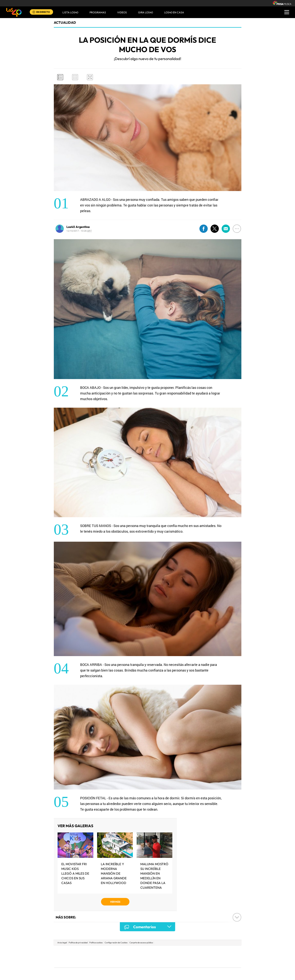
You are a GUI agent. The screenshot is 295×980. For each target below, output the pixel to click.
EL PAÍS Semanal (184, 957)
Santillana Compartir (160, 951)
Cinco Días (156, 957)
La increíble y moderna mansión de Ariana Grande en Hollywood (114, 873)
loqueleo (188, 962)
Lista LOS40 (70, 12)
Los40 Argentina (78, 227)
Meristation (206, 962)
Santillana (140, 951)
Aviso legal (62, 943)
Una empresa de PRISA (71, 954)
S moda (171, 962)
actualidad (65, 22)
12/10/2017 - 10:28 (79, 231)
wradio (141, 957)
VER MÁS (115, 902)
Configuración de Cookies (116, 943)
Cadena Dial (170, 957)
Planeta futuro (198, 957)
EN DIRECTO (43, 12)
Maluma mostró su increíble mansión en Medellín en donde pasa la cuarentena (154, 876)
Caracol (214, 951)
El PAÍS (105, 951)
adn (201, 951)
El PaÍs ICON (155, 962)
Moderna (121, 962)
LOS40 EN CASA (174, 12)
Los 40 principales (123, 951)
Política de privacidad (78, 943)
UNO (130, 957)
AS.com (188, 951)
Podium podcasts (139, 962)
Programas (98, 12)
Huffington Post (109, 957)
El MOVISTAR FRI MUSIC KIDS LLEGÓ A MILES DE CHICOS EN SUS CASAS (75, 873)
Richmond (102, 962)
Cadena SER (176, 951)
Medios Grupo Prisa (71, 963)
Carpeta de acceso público (141, 943)
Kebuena (211, 957)
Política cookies (96, 943)
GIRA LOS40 (146, 12)
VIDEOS (122, 12)
